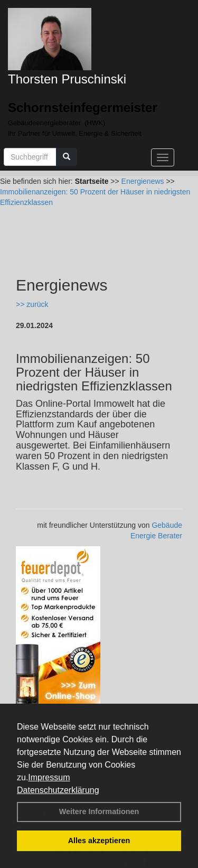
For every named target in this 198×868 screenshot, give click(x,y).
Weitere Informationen (99, 811)
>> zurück (32, 304)
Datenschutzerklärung (58, 790)
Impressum (49, 777)
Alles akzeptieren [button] (99, 841)
